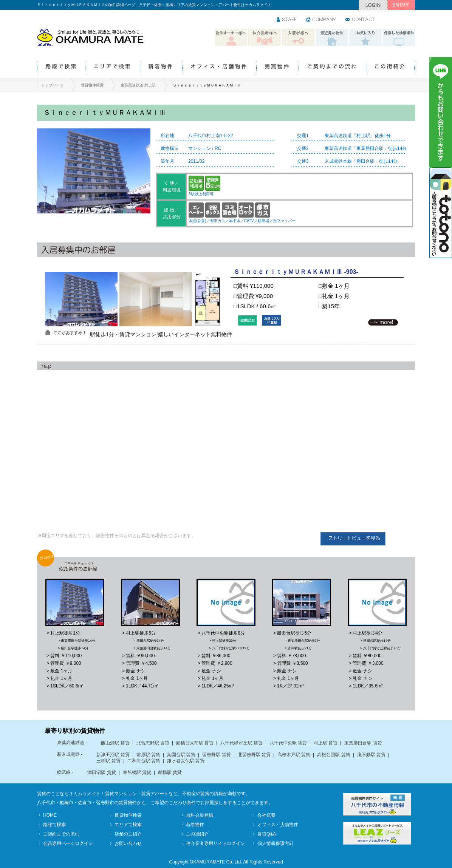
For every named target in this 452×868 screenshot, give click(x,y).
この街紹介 (390, 68)
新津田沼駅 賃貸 (113, 755)
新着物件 (161, 68)
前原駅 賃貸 (148, 755)
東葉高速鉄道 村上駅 (138, 85)
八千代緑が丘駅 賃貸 (241, 743)
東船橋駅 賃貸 (137, 772)
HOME (50, 815)
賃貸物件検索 (92, 85)
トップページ (53, 85)
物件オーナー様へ (231, 37)
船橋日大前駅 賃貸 (195, 743)
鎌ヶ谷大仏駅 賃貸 (186, 761)
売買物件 (277, 68)
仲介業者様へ (265, 37)
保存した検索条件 (399, 37)
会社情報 (321, 20)
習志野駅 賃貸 (216, 755)
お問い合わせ (360, 20)
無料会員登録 (200, 815)
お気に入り (365, 37)
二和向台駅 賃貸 (144, 761)
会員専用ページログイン (68, 843)
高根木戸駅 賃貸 (294, 755)
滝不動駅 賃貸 (371, 755)
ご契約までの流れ (332, 68)
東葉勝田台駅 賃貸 (363, 743)
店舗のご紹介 (128, 834)
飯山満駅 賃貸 (115, 743)
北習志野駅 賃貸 (153, 743)
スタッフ (287, 20)
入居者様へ (298, 37)
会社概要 (266, 815)
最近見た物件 (332, 37)
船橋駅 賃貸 (170, 772)
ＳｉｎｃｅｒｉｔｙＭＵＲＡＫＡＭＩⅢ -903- (296, 272)
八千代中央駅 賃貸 (288, 743)
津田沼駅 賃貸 (101, 772)
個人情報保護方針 (276, 843)
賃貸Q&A (267, 834)
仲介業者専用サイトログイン (215, 843)
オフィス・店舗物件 (219, 68)
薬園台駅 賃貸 (181, 755)
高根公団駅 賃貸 (334, 755)
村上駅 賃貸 (326, 743)
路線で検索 (61, 68)
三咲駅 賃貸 (108, 761)
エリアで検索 (112, 68)
